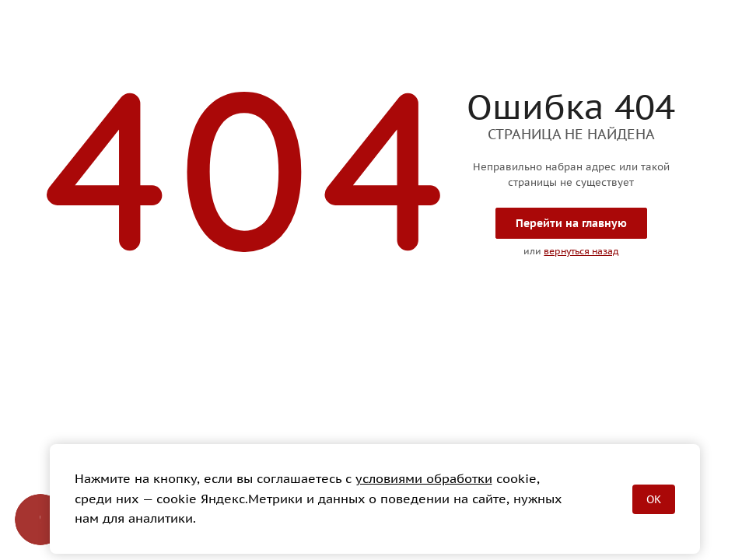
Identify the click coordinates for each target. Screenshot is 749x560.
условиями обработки (424, 478)
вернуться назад (581, 251)
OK (654, 499)
